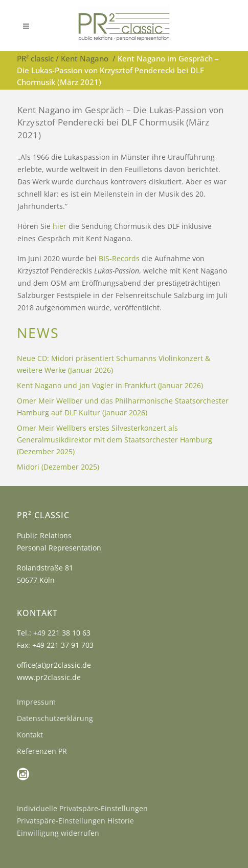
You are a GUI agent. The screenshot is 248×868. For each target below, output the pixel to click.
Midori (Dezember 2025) (58, 467)
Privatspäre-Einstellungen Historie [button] (75, 821)
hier (60, 226)
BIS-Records (119, 258)
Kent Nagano (85, 58)
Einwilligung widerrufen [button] (58, 833)
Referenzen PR (42, 751)
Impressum (36, 702)
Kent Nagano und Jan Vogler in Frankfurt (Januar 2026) (110, 385)
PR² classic (35, 58)
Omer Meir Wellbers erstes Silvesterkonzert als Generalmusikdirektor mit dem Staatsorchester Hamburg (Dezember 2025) (115, 440)
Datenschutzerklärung (55, 718)
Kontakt (30, 735)
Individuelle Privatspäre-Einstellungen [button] (82, 808)
